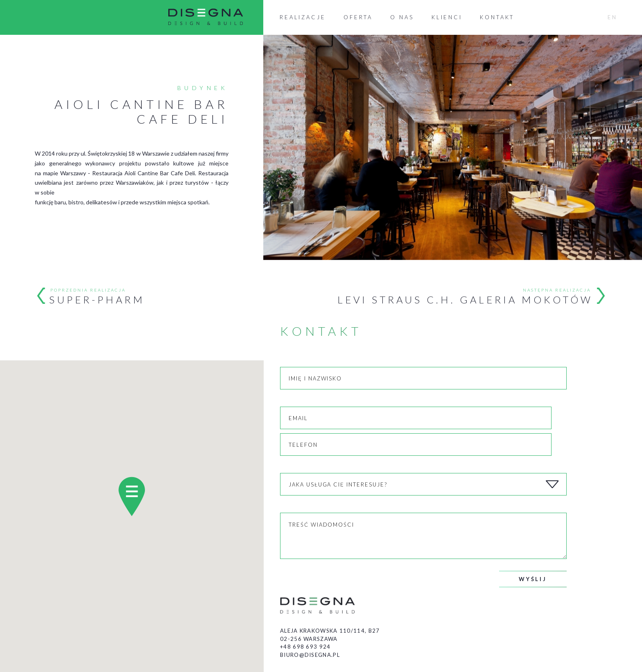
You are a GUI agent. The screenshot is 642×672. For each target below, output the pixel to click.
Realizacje (303, 17)
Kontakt (497, 17)
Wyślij (533, 579)
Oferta (358, 17)
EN (613, 17)
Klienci (447, 17)
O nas (402, 17)
